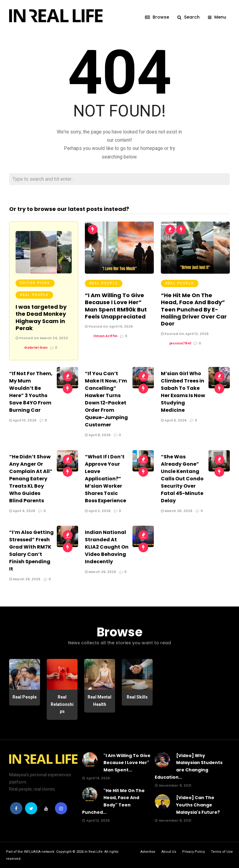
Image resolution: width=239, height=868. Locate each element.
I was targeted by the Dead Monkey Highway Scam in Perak (41, 317)
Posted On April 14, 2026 (109, 326)
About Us (169, 851)
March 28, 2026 (25, 579)
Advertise (148, 851)
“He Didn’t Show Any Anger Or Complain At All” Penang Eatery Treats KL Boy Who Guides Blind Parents (31, 478)
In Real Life (94, 851)
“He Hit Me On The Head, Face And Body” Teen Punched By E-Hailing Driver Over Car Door (194, 309)
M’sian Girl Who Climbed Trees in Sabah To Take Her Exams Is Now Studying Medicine (183, 391)
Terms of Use (222, 851)
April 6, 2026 (174, 420)
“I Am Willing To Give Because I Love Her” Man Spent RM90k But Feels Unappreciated (116, 306)
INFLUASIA (32, 851)
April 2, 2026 (98, 510)
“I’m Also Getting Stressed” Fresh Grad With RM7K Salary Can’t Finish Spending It (31, 550)
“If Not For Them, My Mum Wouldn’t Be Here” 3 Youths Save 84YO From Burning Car (31, 391)
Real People (34, 295)
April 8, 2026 (98, 435)
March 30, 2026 (177, 510)
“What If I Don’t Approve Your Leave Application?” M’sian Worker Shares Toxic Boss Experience (105, 478)
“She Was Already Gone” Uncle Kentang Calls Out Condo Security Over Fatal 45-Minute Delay (182, 478)
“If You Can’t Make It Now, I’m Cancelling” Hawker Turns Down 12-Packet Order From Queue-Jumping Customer (106, 399)
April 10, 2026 (23, 420)
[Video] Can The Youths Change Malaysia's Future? (198, 805)
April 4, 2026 (22, 510)
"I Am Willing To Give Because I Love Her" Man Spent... (127, 763)
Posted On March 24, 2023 (42, 338)
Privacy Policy (194, 851)
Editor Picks (35, 283)
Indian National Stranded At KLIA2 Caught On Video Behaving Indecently (107, 547)
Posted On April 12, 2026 (185, 333)
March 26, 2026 (100, 571)
